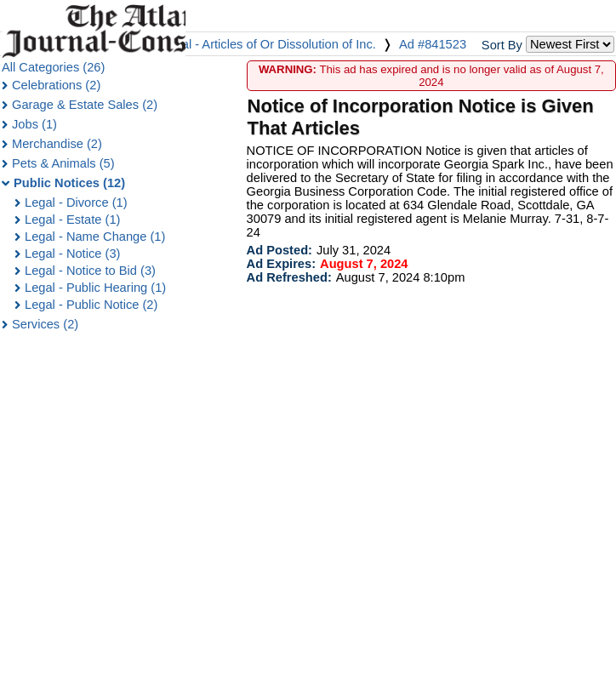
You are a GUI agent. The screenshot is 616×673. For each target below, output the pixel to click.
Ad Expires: (281, 264)
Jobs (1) (34, 124)
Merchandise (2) (57, 144)
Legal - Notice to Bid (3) (90, 271)
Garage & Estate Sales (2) (85, 105)
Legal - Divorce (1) (76, 202)
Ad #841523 (433, 44)
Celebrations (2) (56, 85)
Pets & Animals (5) (63, 163)
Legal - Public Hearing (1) (95, 288)
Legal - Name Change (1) (95, 237)
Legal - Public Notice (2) (91, 305)
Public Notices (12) (69, 183)
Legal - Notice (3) (72, 254)
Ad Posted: (279, 250)
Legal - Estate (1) (72, 220)
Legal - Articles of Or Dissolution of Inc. (268, 44)
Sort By (502, 45)
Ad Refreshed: (289, 277)
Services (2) (45, 324)
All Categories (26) (53, 67)
